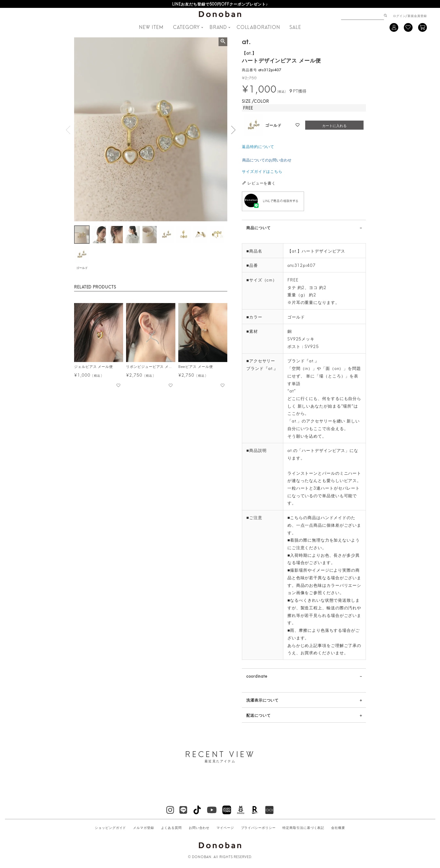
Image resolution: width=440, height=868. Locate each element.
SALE (295, 27)
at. (246, 41)
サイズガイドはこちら (262, 171)
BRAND (218, 27)
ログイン (399, 15)
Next (233, 130)
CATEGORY (186, 27)
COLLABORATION (258, 27)
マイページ (225, 827)
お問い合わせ (199, 827)
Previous (68, 130)
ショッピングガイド (110, 827)
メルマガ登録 (143, 827)
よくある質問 (171, 827)
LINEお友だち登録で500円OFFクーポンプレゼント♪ (220, 4)
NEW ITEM (151, 27)
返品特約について (258, 146)
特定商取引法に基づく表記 (303, 827)
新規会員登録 (417, 15)
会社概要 (338, 827)
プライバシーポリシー (258, 827)
